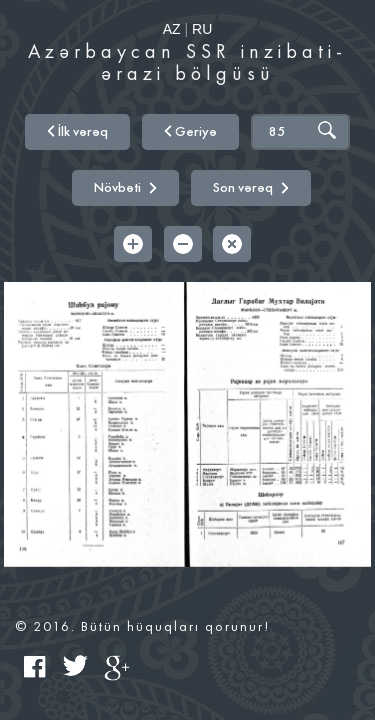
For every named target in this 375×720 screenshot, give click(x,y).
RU (202, 29)
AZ (172, 29)
